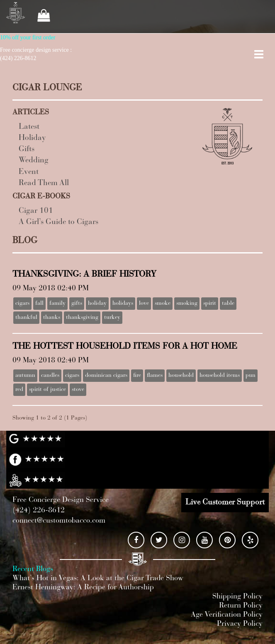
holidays (123, 304)
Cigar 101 (36, 211)
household (181, 376)
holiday (97, 304)
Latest (29, 127)
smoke (163, 304)
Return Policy (241, 606)
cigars (22, 304)
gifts (77, 304)
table (228, 304)
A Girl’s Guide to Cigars (58, 222)
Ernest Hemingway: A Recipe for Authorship (83, 588)
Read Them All (44, 183)
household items (220, 376)
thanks (52, 318)
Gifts (27, 149)
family (57, 304)
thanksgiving (82, 318)
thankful (26, 318)
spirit (210, 304)
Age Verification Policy (227, 615)
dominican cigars (106, 376)
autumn (25, 376)
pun (251, 376)
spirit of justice (47, 390)
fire (137, 376)
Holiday (32, 138)
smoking (187, 304)
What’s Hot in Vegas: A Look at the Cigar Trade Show (98, 579)
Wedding (34, 160)
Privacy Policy (240, 624)
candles (50, 376)
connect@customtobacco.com (59, 521)
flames (155, 376)
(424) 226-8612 (39, 511)
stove (78, 390)
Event (29, 172)
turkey (112, 318)
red (19, 390)
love (144, 304)
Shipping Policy (237, 597)
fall (39, 304)
